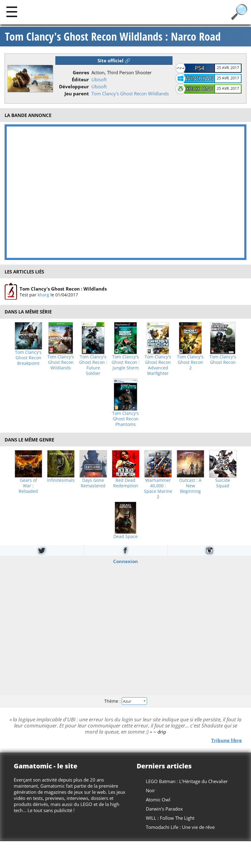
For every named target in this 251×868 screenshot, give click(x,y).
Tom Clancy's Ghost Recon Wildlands (130, 93)
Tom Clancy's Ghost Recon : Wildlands (63, 289)
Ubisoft (99, 79)
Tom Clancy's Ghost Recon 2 (190, 362)
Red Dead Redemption (126, 483)
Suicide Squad (223, 483)
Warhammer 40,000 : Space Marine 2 (158, 489)
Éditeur (80, 79)
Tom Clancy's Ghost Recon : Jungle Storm (126, 362)
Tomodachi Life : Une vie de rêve (180, 827)
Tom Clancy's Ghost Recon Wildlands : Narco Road (113, 37)
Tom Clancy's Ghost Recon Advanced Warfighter (158, 365)
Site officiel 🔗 (114, 60)
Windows (199, 78)
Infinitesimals (61, 480)
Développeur (74, 86)
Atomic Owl (158, 800)
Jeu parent (77, 93)
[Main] (12, 11)
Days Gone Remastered (93, 483)
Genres (81, 72)
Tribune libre (227, 740)
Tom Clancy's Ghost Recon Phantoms (125, 419)
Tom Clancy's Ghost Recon (223, 360)
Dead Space (125, 537)
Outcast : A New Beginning (190, 486)
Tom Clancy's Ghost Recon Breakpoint (28, 358)
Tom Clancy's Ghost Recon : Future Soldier (93, 365)
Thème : (125, 701)
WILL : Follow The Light (170, 818)
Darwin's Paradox (164, 809)
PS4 (199, 68)
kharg (43, 295)
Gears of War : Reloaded (28, 486)
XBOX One (199, 89)
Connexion (125, 561)
